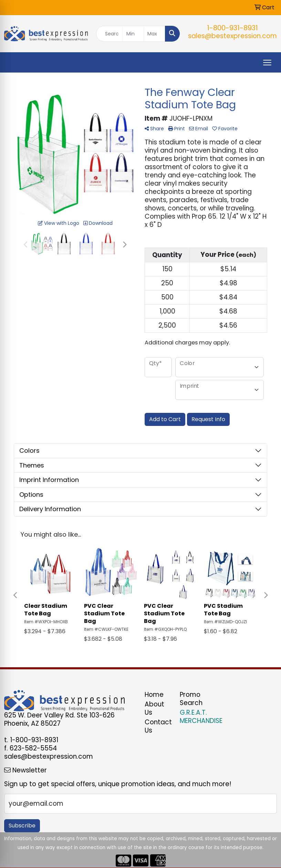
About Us (154, 708)
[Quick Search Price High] (154, 34)
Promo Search (191, 699)
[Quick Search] (110, 34)
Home (154, 695)
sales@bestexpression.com (232, 36)
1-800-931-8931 (232, 28)
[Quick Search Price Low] (133, 34)
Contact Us (158, 726)
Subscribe (22, 826)
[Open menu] (267, 63)
